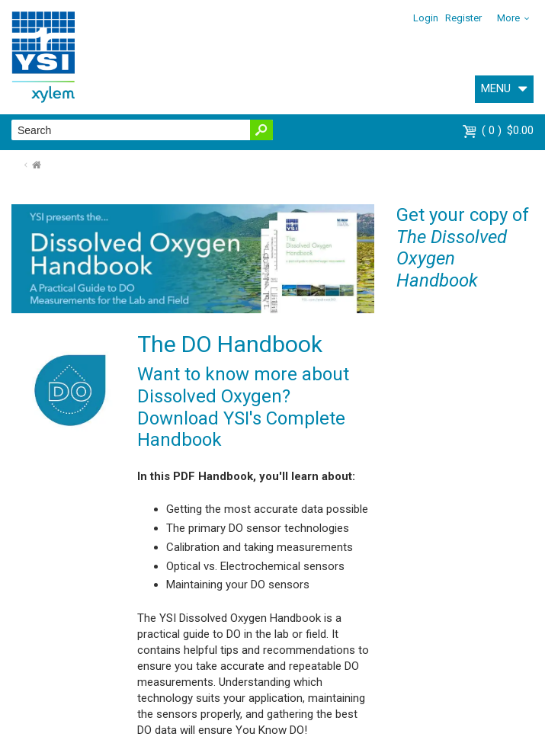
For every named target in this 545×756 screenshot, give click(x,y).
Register (463, 18)
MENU (496, 88)
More (508, 18)
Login (426, 18)
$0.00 (508, 130)
